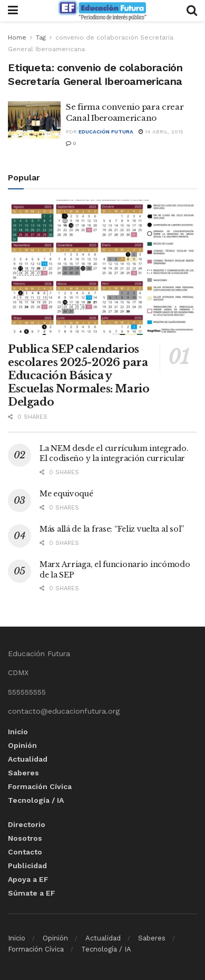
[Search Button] (192, 11)
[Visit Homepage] (102, 11)
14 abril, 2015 (161, 132)
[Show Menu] (13, 11)
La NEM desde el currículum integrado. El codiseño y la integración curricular (114, 454)
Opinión (22, 745)
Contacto (25, 852)
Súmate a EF (32, 893)
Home (17, 37)
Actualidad (28, 759)
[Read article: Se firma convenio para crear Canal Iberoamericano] (34, 120)
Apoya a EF (28, 879)
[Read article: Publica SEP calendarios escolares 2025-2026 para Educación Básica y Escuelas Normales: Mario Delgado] (102, 268)
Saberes (23, 773)
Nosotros (25, 838)
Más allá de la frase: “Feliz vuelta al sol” (112, 529)
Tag (41, 37)
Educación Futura (106, 132)
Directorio (27, 824)
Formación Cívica (40, 786)
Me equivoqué (66, 494)
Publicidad (27, 866)
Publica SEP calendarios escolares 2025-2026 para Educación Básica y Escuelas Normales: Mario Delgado (79, 376)
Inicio (18, 732)
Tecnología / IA (36, 800)
